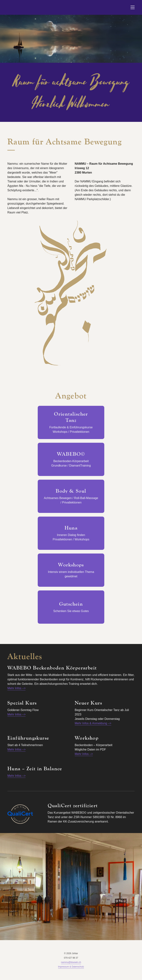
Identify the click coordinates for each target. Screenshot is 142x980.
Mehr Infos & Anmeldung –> (93, 723)
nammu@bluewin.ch (71, 962)
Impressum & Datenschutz (71, 967)
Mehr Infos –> (16, 688)
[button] (133, 7)
